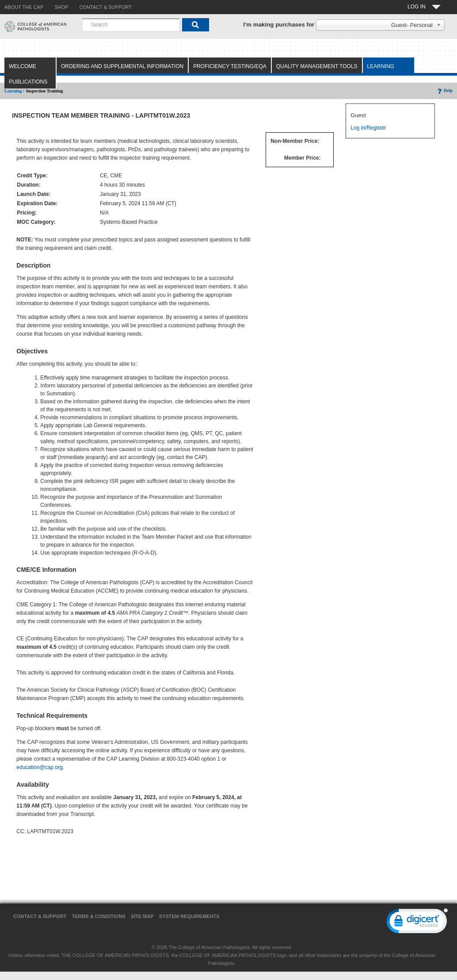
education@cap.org (39, 767)
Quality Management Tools (317, 66)
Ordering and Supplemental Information (122, 66)
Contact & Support (40, 916)
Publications (28, 82)
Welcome (23, 66)
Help (444, 90)
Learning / (14, 91)
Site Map (142, 916)
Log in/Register (368, 128)
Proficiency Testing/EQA (230, 66)
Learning (381, 66)
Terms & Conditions (99, 916)
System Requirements (189, 916)
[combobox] (131, 25)
